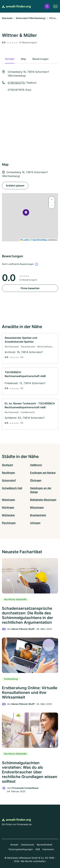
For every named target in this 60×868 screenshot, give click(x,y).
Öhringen (36, 480)
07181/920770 (16, 83)
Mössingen (37, 507)
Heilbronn (36, 465)
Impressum (48, 849)
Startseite (7, 18)
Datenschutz (28, 845)
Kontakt (14, 845)
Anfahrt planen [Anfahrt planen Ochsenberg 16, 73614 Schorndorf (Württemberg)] (15, 186)
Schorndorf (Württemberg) (31, 18)
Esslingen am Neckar (43, 473)
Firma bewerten (30, 288)
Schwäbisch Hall (12, 488)
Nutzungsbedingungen (21, 849)
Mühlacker (8, 515)
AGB (38, 849)
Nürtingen (8, 507)
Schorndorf (9, 480)
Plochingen (9, 523)
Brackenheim (38, 515)
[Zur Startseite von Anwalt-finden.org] (16, 6)
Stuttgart (7, 465)
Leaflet (25, 240)
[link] (30, 348)
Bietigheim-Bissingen (43, 500)
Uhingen (35, 523)
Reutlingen (8, 473)
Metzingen (8, 500)
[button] (47, 6)
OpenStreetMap (40, 240)
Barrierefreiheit (44, 845)
